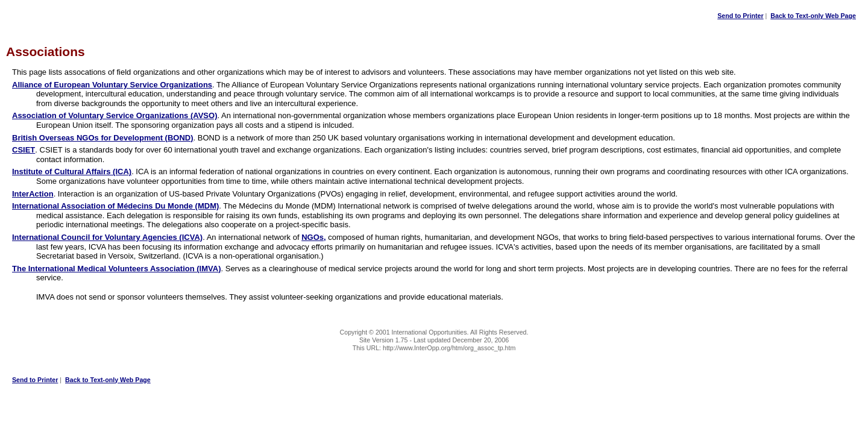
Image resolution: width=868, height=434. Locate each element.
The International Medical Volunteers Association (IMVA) (116, 269)
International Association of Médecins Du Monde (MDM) (115, 206)
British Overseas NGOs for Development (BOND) (103, 138)
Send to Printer (740, 16)
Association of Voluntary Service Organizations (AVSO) (115, 115)
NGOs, (313, 237)
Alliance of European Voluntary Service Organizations (112, 85)
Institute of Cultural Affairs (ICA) (72, 171)
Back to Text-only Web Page (813, 16)
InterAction (33, 194)
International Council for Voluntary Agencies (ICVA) (107, 237)
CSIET (24, 150)
